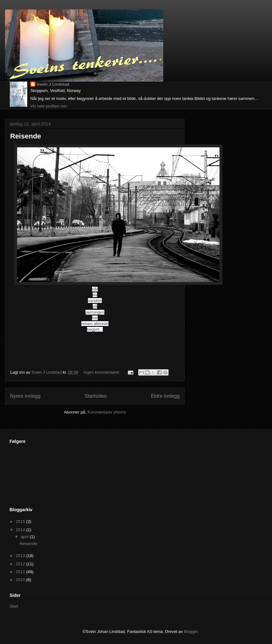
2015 (21, 521)
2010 (21, 580)
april (25, 537)
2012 (21, 564)
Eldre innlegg (165, 396)
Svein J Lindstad (53, 84)
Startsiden (96, 396)
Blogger (191, 632)
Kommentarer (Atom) (107, 412)
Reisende (26, 136)
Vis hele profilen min (49, 106)
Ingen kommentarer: (102, 372)
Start (14, 606)
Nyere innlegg (25, 396)
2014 (21, 530)
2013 (21, 556)
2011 (21, 572)
